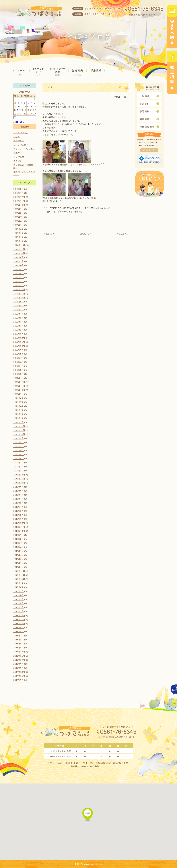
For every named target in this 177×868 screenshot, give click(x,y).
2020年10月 (19, 434)
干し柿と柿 (19, 157)
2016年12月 (19, 615)
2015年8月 (19, 668)
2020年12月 (19, 426)
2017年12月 (19, 571)
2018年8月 (19, 539)
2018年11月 (19, 527)
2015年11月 (19, 656)
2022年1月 (19, 378)
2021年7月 (19, 402)
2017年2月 (19, 611)
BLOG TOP (85, 234)
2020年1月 (19, 471)
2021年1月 (19, 422)
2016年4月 (19, 648)
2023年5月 (19, 318)
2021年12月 (19, 382)
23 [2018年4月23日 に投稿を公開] (15, 114)
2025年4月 (19, 229)
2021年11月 (19, 386)
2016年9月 (19, 627)
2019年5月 (19, 503)
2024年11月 (19, 249)
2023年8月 (19, 306)
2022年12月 (19, 338)
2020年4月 (19, 458)
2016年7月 (19, 636)
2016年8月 (19, 631)
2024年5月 (19, 269)
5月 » (22, 122)
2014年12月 (19, 672)
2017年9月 (19, 583)
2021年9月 (19, 394)
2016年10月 (19, 623)
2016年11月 (19, 619)
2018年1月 (19, 567)
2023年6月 (19, 314)
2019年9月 (19, 487)
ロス (50, 87)
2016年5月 (19, 644)
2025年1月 (19, 241)
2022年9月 (19, 350)
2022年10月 (19, 346)
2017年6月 (19, 595)
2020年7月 (19, 446)
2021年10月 (19, 390)
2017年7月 (19, 591)
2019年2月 (19, 515)
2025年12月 (19, 197)
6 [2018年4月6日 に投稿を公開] (28, 103)
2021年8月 (19, 398)
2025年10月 (19, 205)
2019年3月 (19, 511)
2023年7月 (19, 310)
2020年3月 (19, 463)
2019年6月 (19, 499)
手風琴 (17, 153)
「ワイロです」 (21, 133)
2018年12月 (19, 523)
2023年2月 (19, 330)
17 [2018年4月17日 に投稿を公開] (18, 110)
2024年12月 (19, 245)
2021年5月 (19, 410)
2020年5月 (19, 454)
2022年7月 (19, 358)
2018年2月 (19, 563)
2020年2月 (19, 467)
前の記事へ (49, 234)
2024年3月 (19, 277)
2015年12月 (19, 652)
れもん (17, 137)
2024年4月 (19, 273)
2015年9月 (19, 664)
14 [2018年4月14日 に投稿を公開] (31, 106)
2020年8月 (19, 442)
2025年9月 (19, 209)
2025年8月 (19, 213)
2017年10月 (19, 579)
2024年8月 (19, 257)
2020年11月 (19, 430)
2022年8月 (19, 354)
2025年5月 (19, 225)
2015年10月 (19, 660)
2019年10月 (19, 483)
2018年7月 (19, 543)
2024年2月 (19, 281)
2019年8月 (19, 491)
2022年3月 (19, 370)
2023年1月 (19, 334)
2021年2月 (19, 418)
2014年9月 (19, 680)
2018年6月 (19, 547)
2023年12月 (19, 289)
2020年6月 (19, 450)
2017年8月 (19, 587)
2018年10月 (19, 531)
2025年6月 (19, 221)
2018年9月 (19, 535)
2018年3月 (19, 559)
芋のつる (18, 161)
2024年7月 (19, 261)
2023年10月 (19, 298)
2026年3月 (19, 189)
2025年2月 (19, 237)
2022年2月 (19, 374)
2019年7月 (19, 495)
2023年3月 (19, 326)
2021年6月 (19, 406)
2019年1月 (19, 519)
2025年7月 (19, 217)
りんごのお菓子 (21, 145)
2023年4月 (19, 322)
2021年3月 (19, 414)
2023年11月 (19, 294)
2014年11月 (19, 676)
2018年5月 (19, 551)
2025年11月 (19, 201)
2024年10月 (19, 253)
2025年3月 (19, 233)
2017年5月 (19, 599)
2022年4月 (19, 366)
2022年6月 (19, 362)
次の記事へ (122, 234)
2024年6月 (19, 265)
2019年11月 (19, 479)
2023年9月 (19, 302)
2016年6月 (19, 640)
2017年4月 (19, 603)
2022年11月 (19, 342)
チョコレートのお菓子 (24, 149)
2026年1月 (19, 193)
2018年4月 (19, 555)
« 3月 (16, 122)
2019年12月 (19, 475)
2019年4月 (19, 507)
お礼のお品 (19, 141)
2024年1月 (19, 285)
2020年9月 (19, 438)
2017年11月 (19, 575)
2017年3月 (19, 607)
